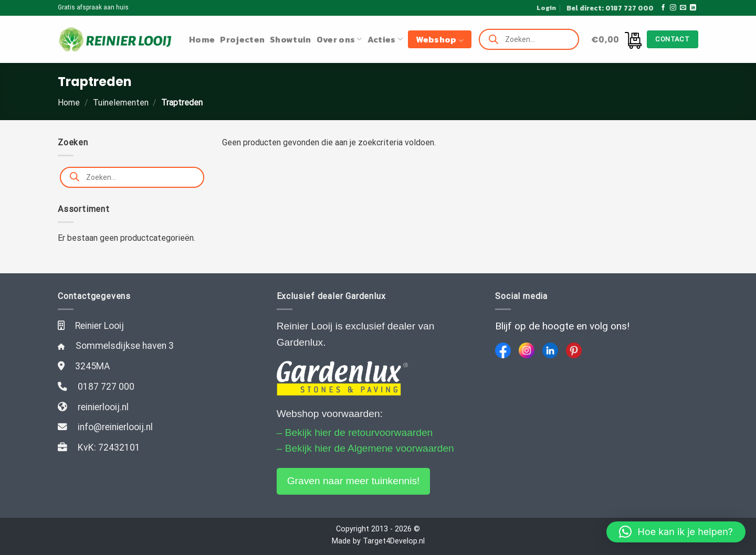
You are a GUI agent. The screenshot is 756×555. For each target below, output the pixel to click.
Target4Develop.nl (394, 541)
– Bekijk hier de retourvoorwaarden (355, 433)
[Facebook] (503, 350)
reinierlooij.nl (103, 407)
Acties (385, 39)
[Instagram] (527, 350)
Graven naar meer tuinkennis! (354, 481)
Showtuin (291, 39)
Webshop (440, 39)
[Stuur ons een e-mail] (683, 8)
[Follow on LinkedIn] (693, 8)
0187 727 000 (106, 387)
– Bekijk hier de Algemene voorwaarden (365, 448)
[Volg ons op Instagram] (673, 8)
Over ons (339, 39)
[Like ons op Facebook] (663, 8)
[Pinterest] (574, 350)
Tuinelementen (121, 103)
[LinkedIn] (550, 350)
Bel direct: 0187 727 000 (610, 8)
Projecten (242, 39)
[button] (676, 532)
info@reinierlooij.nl (115, 427)
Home (202, 39)
